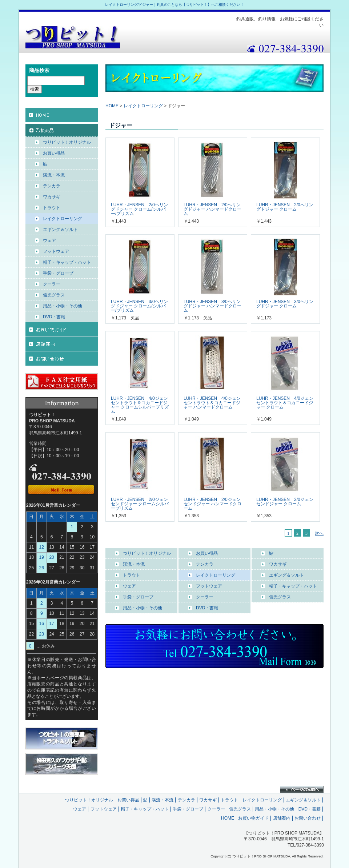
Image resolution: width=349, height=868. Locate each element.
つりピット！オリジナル (147, 553)
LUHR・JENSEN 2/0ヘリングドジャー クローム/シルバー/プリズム (139, 209)
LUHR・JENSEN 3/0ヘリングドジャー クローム (285, 304)
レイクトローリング (143, 106)
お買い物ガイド (253, 818)
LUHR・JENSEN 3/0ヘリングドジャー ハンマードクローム (212, 306)
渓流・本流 (134, 564)
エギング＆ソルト (286, 575)
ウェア (129, 586)
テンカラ (205, 564)
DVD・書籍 (207, 608)
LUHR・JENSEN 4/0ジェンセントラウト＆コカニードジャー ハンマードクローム (212, 403)
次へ (319, 533)
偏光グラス (280, 597)
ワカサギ (278, 564)
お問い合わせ (308, 818)
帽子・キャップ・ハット (293, 586)
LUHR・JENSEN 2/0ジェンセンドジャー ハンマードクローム (212, 504)
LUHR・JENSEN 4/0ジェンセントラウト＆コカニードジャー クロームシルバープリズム (140, 405)
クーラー (205, 597)
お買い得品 (207, 553)
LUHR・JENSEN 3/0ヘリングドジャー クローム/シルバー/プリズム (139, 306)
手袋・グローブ (138, 597)
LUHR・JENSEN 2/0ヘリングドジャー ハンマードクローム (212, 209)
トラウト (132, 575)
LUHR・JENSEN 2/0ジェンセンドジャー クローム (285, 502)
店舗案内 (282, 818)
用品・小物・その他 (143, 608)
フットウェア (209, 586)
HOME (112, 106)
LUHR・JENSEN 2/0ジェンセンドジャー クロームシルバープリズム (140, 504)
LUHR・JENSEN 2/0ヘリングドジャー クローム (285, 207)
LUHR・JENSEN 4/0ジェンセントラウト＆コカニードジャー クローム (285, 403)
